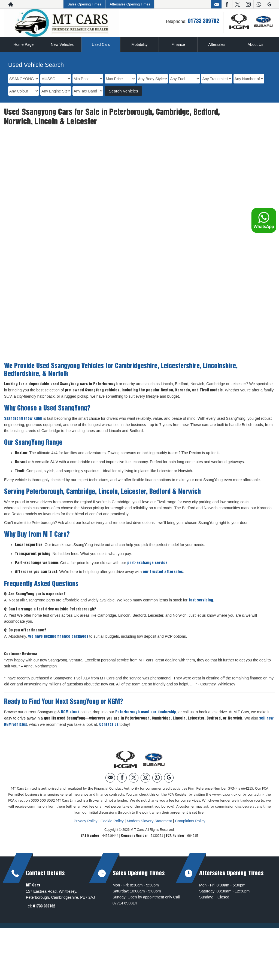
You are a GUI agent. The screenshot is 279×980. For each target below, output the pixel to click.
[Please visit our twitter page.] (237, 4)
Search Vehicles (123, 91)
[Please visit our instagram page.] (248, 4)
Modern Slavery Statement (149, 800)
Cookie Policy (112, 800)
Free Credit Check (102, 302)
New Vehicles (62, 44)
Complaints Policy (190, 800)
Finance (178, 44)
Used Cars (101, 44)
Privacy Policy (85, 800)
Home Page (23, 44)
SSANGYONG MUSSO (70, 158)
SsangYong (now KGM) (23, 398)
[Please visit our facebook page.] (227, 4)
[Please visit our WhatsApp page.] (259, 4)
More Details (38, 302)
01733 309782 (203, 21)
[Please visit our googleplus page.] (269, 4)
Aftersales (217, 44)
